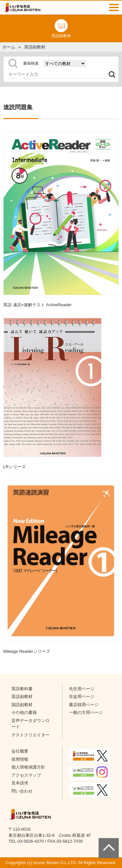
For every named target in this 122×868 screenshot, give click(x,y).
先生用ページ (82, 689)
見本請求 (20, 783)
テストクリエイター (30, 735)
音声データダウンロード (30, 724)
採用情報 (20, 759)
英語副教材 (22, 697)
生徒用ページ (82, 697)
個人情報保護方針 (28, 767)
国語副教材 (22, 705)
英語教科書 (22, 689)
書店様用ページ (84, 705)
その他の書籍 (24, 712)
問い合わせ (22, 791)
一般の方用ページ (86, 712)
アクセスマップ (26, 775)
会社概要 (20, 751)
